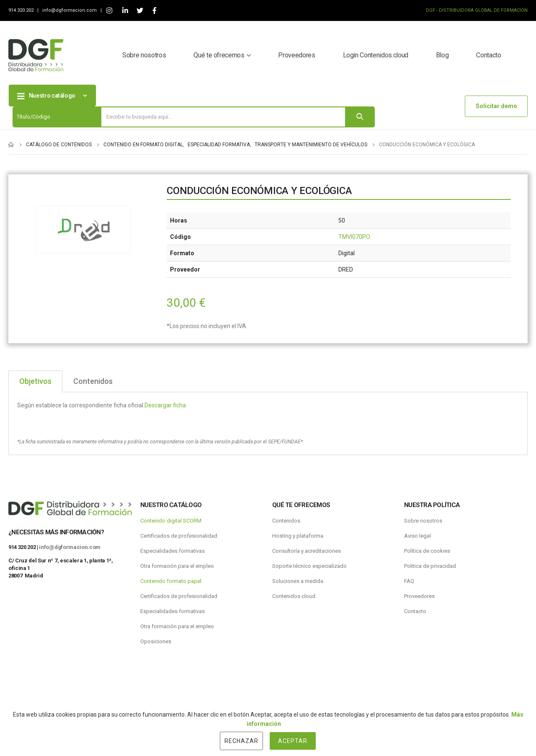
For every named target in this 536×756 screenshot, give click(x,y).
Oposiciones (156, 641)
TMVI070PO (354, 237)
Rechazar (241, 741)
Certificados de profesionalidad (179, 536)
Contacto (488, 55)
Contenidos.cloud (294, 596)
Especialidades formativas (173, 551)
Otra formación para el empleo (177, 566)
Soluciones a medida (298, 581)
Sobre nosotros (144, 55)
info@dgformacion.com (70, 10)
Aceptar (293, 741)
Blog (442, 55)
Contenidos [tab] (93, 381)
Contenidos (286, 521)
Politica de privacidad (430, 566)
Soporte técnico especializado (309, 566)
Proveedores (296, 55)
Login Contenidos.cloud (376, 55)
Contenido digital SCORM (171, 521)
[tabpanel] (268, 424)
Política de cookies (427, 551)
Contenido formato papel (171, 581)
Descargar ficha (165, 405)
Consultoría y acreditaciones (307, 551)
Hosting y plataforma (298, 536)
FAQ (409, 581)
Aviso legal (417, 536)
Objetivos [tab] (35, 381)
